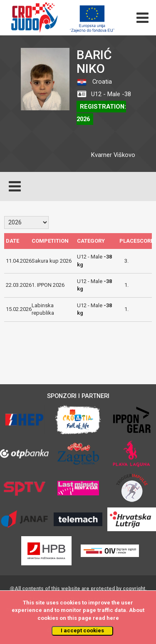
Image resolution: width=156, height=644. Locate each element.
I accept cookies (82, 630)
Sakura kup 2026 (52, 261)
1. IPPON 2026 (48, 285)
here (113, 618)
